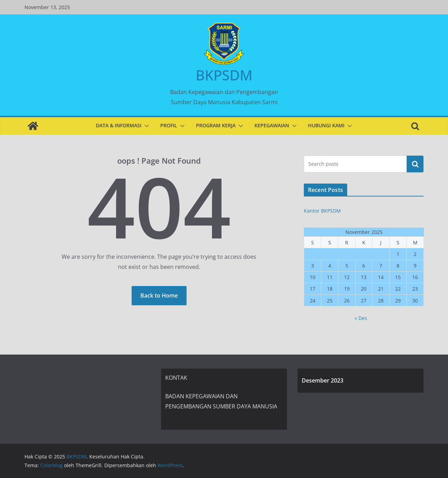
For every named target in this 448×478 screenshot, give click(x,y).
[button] (145, 126)
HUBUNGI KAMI (326, 125)
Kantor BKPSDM (322, 211)
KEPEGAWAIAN (272, 125)
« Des (361, 318)
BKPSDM (224, 75)
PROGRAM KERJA (216, 125)
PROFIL (169, 125)
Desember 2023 (323, 380)
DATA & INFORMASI (119, 125)
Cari (415, 164)
